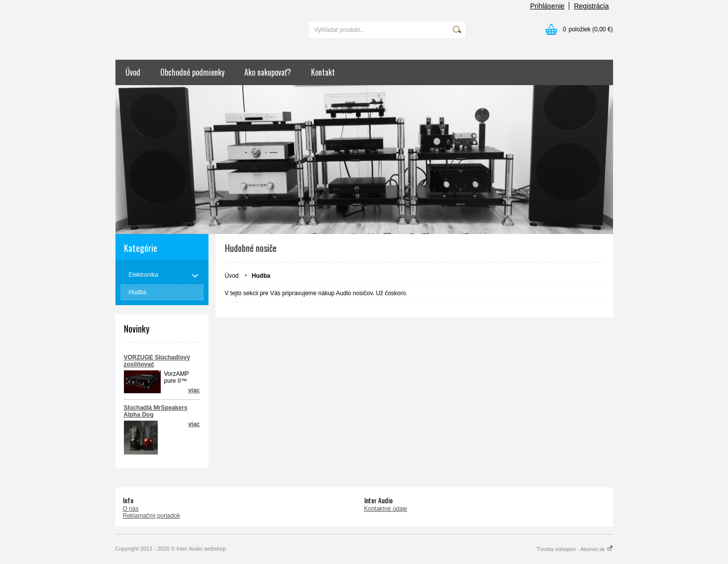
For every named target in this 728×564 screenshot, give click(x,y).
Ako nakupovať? (268, 72)
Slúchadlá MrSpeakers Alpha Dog (156, 411)
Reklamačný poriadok (152, 516)
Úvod (133, 72)
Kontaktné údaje (386, 509)
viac (194, 424)
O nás (131, 509)
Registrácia (591, 6)
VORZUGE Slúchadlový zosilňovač (157, 361)
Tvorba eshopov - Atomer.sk (574, 549)
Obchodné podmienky (192, 72)
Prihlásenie (547, 6)
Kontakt (323, 72)
